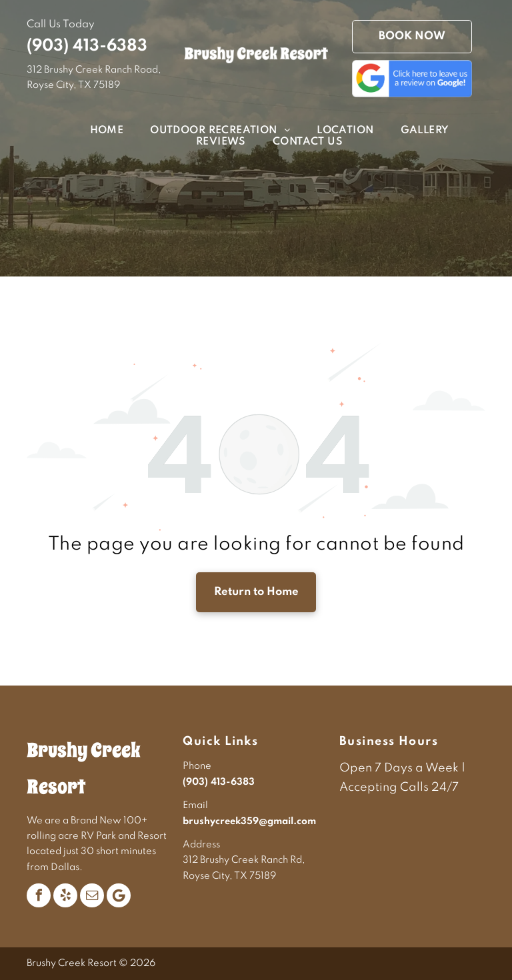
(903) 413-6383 (87, 46)
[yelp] (65, 895)
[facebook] (39, 895)
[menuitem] (94, 131)
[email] (92, 895)
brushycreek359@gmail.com (249, 821)
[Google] (119, 895)
